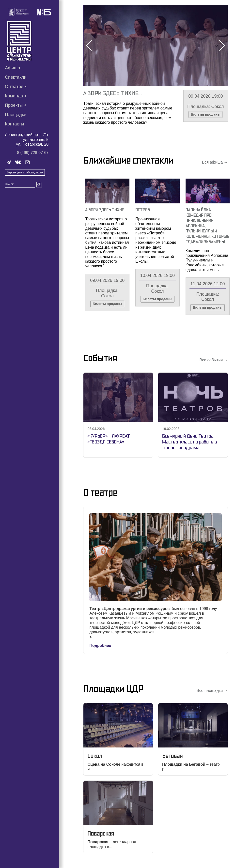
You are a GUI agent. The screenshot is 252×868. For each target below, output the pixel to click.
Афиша (13, 68)
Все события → (213, 360)
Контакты (15, 124)
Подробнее (100, 646)
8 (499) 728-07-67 (33, 153)
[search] (39, 185)
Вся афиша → (215, 162)
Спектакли (16, 77)
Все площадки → (212, 691)
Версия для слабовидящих (25, 172)
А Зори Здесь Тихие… (112, 93)
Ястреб (143, 210)
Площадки (16, 115)
